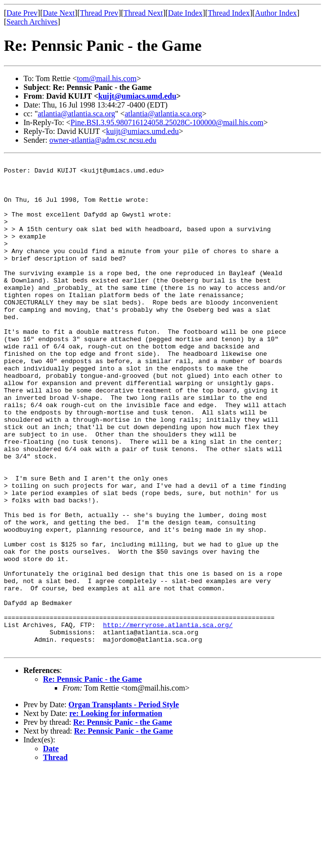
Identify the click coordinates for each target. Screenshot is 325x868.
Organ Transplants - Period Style (124, 803)
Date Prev (22, 13)
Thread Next (143, 13)
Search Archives (32, 22)
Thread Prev (99, 13)
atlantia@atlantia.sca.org (76, 114)
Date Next (59, 13)
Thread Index (229, 13)
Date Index (185, 13)
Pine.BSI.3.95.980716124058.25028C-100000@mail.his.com (167, 122)
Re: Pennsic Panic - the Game (92, 777)
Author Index (276, 13)
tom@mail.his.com (107, 78)
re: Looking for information (116, 812)
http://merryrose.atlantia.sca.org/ (168, 718)
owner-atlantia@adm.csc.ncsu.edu (103, 140)
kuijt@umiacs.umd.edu (137, 96)
